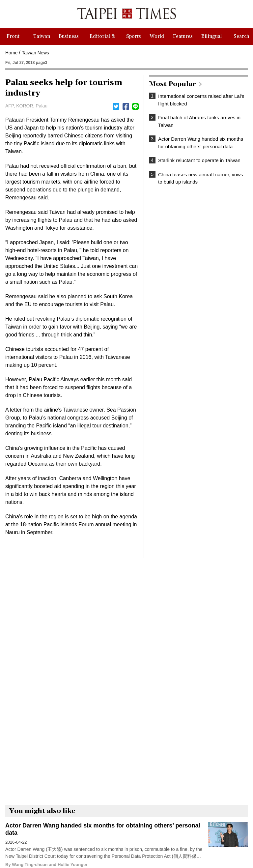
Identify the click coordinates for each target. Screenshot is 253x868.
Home (11, 53)
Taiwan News (35, 53)
